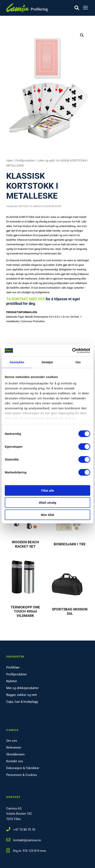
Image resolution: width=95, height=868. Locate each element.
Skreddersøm (15, 754)
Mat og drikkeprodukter (22, 688)
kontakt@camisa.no (27, 840)
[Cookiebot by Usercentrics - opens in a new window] (72, 351)
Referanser (14, 748)
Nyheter (12, 681)
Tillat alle (47, 490)
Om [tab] (78, 362)
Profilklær (13, 667)
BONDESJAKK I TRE (70, 544)
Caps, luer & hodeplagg (22, 702)
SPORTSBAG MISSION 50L (70, 611)
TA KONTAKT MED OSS (26, 299)
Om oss (12, 741)
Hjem (10, 160)
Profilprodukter (25, 160)
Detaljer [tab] (47, 362)
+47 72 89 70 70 (24, 830)
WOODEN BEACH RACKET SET (25, 544)
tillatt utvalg (47, 503)
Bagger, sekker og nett (22, 695)
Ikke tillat (47, 515)
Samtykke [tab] (17, 362)
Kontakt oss (15, 761)
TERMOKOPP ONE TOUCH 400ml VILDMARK (25, 611)
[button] (82, 35)
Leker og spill (46, 160)
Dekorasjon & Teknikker (23, 768)
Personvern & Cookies (22, 775)
